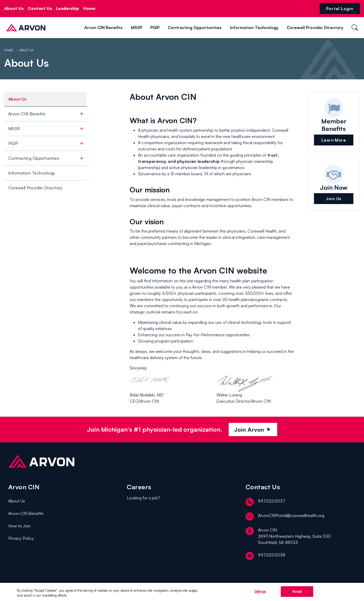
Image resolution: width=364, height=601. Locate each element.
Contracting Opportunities (195, 27)
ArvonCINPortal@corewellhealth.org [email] (285, 516)
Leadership (68, 8)
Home (89, 8)
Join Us (334, 199)
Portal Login (340, 9)
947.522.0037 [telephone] (265, 502)
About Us (14, 8)
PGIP (155, 27)
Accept (297, 593)
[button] (52, 27)
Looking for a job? (143, 498)
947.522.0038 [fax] (265, 556)
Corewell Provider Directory (315, 27)
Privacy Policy (21, 538)
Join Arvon (253, 429)
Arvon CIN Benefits (103, 27)
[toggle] (82, 114)
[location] (301, 536)
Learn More (334, 140)
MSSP (136, 27)
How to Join (19, 526)
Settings (260, 593)
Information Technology (254, 27)
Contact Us (40, 8)
